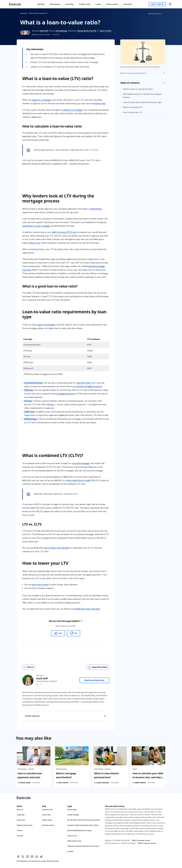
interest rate (100, 104)
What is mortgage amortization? (66, 775)
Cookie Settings (73, 815)
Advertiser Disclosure (155, 14)
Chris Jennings (61, 31)
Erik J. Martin (63, 783)
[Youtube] (37, 857)
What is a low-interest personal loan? (106, 775)
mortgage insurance (65, 394)
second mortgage (81, 463)
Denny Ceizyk (25, 783)
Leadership (21, 815)
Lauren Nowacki (103, 783)
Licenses (70, 851)
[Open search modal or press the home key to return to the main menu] (170, 4)
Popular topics (47, 820)
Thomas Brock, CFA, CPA (87, 31)
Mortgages (24, 13)
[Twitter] (23, 857)
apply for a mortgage (42, 100)
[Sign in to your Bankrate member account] (157, 4)
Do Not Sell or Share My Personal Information (84, 820)
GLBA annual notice (74, 841)
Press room (21, 820)
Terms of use (72, 836)
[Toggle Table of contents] (164, 83)
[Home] (15, 4)
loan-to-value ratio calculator (57, 548)
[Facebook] (18, 857)
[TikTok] (41, 857)
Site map (20, 836)
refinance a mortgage (73, 110)
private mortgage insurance (90, 386)
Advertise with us (48, 825)
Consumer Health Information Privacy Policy (83, 825)
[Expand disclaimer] (164, 73)
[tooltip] (81, 621)
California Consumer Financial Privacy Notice (83, 846)
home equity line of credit (78, 480)
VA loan (51, 405)
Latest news (46, 815)
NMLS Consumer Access (141, 841)
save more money (40, 585)
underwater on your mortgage (36, 226)
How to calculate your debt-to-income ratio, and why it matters (148, 777)
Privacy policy (72, 810)
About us (20, 810)
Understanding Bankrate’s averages (79, 831)
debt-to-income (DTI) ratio (64, 232)
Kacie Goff (44, 31)
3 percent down (84, 383)
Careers (20, 831)
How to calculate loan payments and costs (30, 775)
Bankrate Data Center (25, 825)
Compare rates (47, 810)
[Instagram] (27, 857)
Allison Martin (140, 783)
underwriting (96, 209)
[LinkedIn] (32, 857)
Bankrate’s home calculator (88, 609)
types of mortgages (46, 325)
